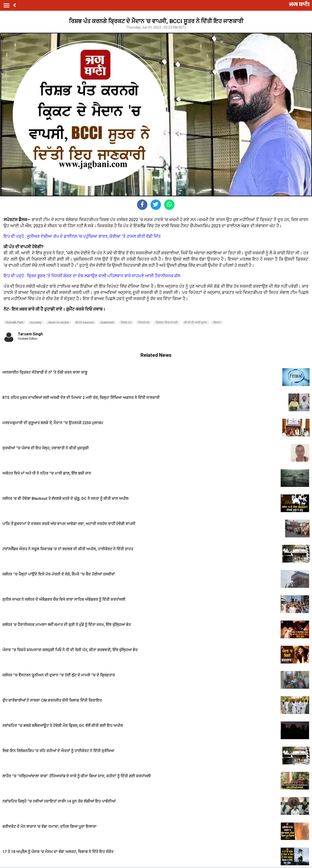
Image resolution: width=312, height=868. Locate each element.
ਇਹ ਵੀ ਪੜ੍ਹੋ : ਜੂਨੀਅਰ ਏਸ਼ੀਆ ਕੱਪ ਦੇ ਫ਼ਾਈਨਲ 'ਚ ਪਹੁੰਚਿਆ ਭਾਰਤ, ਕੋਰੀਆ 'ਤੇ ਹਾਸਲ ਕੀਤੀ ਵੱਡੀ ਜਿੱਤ (82, 236)
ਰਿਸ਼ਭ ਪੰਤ (126, 322)
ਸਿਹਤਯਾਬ (144, 322)
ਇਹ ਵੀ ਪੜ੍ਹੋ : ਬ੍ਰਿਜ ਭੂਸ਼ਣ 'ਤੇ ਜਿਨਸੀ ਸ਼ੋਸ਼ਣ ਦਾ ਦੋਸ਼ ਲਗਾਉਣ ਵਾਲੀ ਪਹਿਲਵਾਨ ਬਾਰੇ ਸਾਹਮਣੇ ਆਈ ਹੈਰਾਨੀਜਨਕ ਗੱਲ (92, 276)
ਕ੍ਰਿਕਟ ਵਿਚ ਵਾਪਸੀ (167, 322)
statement (107, 322)
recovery (36, 322)
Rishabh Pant (15, 322)
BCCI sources (85, 322)
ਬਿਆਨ (217, 322)
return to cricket (58, 322)
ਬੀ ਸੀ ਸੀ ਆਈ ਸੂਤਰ (195, 322)
